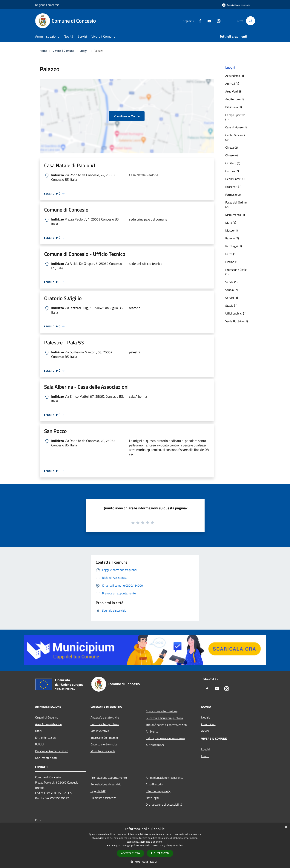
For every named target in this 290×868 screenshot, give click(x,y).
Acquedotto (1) (235, 76)
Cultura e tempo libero (105, 724)
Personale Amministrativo (52, 751)
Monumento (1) (235, 215)
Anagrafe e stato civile (105, 717)
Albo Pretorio (154, 784)
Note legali (153, 798)
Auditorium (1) (234, 99)
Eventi (205, 756)
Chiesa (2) (231, 147)
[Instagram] (217, 21)
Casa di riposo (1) (236, 127)
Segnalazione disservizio (106, 784)
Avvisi (205, 731)
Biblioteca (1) (234, 107)
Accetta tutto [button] (131, 853)
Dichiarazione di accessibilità (164, 804)
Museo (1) (231, 230)
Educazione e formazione (162, 711)
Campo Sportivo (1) (235, 117)
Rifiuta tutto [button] (160, 853)
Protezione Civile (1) (236, 272)
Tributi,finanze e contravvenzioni (167, 725)
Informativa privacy (158, 791)
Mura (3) (231, 223)
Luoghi (84, 51)
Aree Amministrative (48, 724)
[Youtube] (208, 21)
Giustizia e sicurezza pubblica (164, 718)
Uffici (38, 731)
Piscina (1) (232, 262)
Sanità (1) (231, 282)
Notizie (206, 717)
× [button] (286, 827)
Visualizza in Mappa (127, 116)
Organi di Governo (47, 717)
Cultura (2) (232, 171)
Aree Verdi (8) (234, 91)
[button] (145, 862)
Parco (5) (231, 254)
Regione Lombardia (47, 5)
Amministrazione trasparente (165, 778)
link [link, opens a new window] (181, 845)
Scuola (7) (231, 290)
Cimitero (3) (233, 163)
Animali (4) (232, 84)
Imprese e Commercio (104, 738)
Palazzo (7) (232, 238)
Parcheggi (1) (234, 246)
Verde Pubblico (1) (237, 321)
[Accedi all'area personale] (236, 5)
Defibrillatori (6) (235, 179)
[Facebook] (199, 21)
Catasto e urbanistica (104, 744)
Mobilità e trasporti (103, 751)
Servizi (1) (232, 298)
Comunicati (208, 724)
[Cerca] (251, 21)
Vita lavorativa (100, 731)
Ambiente (152, 731)
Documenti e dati (46, 758)
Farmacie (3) (233, 195)
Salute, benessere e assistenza (165, 738)
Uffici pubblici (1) (236, 313)
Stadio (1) (231, 306)
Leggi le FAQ (98, 791)
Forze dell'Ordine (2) (236, 205)
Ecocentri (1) (233, 187)
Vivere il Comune (64, 51)
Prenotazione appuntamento (109, 778)
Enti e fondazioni (46, 738)
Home (43, 51)
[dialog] (145, 846)
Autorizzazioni (155, 745)
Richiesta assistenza (103, 798)
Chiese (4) (231, 155)
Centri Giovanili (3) (235, 137)
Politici (39, 744)
